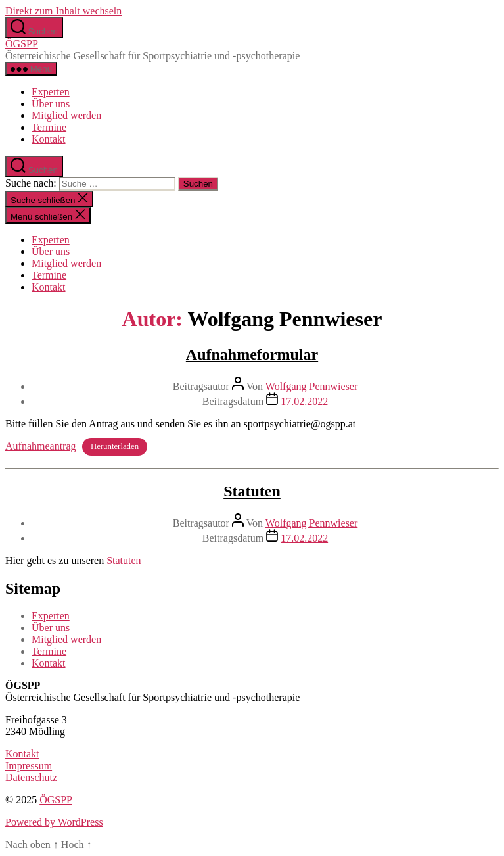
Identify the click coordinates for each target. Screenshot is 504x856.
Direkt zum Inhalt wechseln (63, 11)
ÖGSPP (22, 44)
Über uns (51, 104)
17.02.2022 (304, 401)
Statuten (252, 491)
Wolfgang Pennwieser (311, 386)
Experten (51, 92)
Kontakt (49, 139)
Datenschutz (31, 777)
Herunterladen (115, 447)
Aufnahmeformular (252, 354)
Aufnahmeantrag (41, 446)
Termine (49, 127)
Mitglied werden (66, 115)
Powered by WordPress (54, 822)
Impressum (29, 766)
